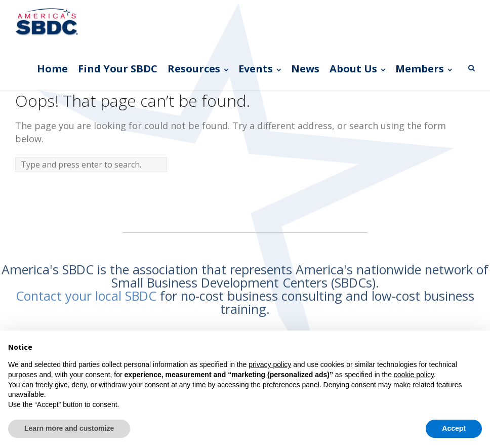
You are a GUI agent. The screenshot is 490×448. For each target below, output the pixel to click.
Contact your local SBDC (86, 296)
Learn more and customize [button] (69, 428)
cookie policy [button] (414, 375)
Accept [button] (454, 428)
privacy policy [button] (270, 364)
